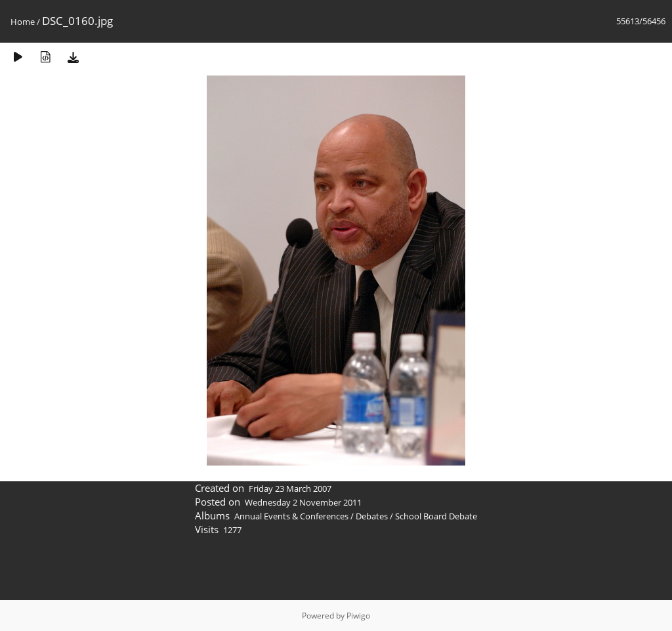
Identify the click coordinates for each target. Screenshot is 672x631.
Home (23, 22)
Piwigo (358, 616)
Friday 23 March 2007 (290, 489)
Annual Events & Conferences (291, 516)
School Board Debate (436, 516)
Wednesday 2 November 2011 (303, 502)
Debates (372, 516)
